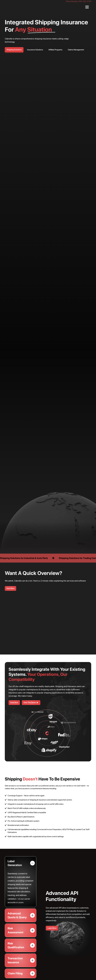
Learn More (52, 928)
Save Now (10, 588)
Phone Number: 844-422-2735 (79, 1)
